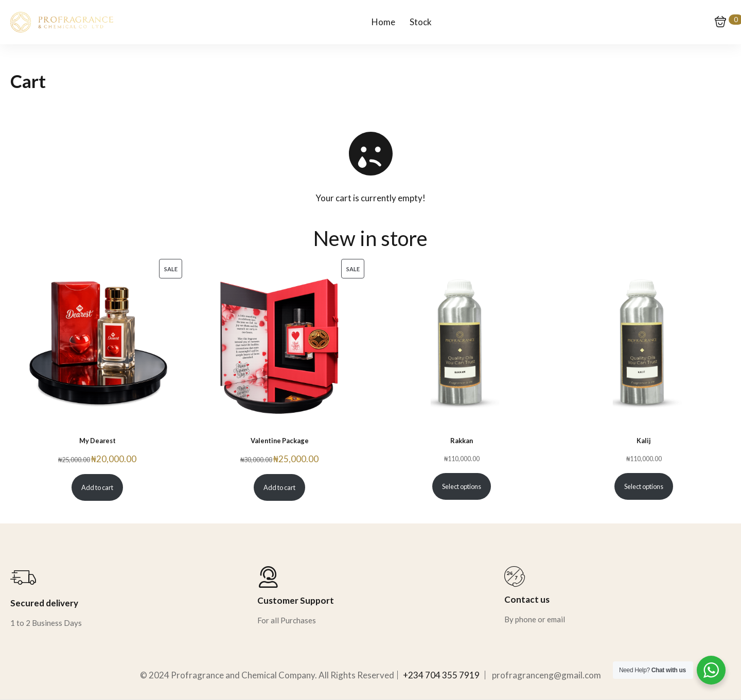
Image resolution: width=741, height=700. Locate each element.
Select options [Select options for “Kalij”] (644, 486)
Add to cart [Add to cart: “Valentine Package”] (279, 487)
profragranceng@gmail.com (546, 675)
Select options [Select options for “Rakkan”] (462, 486)
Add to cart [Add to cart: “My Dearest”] (97, 487)
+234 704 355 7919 (441, 675)
